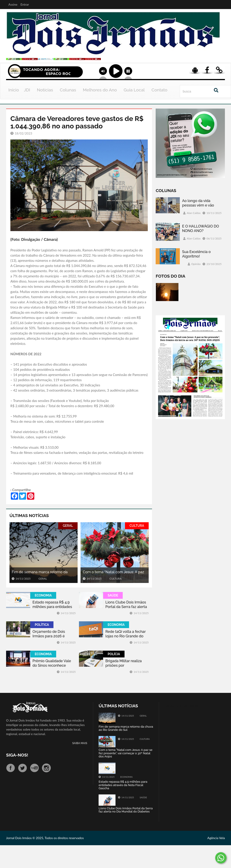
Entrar (25, 4)
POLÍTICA (42, 648)
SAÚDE (113, 618)
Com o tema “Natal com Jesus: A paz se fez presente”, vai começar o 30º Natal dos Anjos (113, 595)
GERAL (68, 548)
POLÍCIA (114, 677)
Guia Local (134, 113)
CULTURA (137, 548)
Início (14, 113)
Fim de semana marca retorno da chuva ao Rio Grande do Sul (40, 595)
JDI (27, 113)
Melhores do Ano (100, 113)
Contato (159, 113)
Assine (13, 4)
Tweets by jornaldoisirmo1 (183, 728)
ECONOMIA (43, 618)
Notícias (45, 113)
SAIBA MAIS (80, 766)
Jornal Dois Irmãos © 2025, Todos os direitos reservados (45, 861)
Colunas (68, 113)
